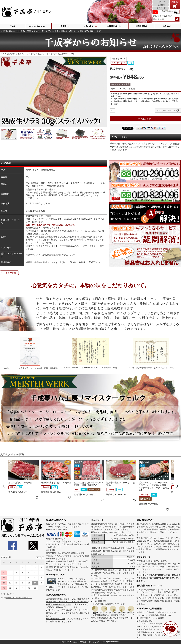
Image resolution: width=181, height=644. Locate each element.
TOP (3, 54)
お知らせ (167, 26)
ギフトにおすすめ (37, 26)
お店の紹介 (88, 26)
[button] (4, 486)
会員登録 (161, 5)
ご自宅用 (63, 26)
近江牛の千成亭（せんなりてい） (88, 642)
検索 (177, 19)
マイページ (161, 8)
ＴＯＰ (13, 26)
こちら (52, 262)
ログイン (161, 2)
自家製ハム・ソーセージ (26, 54)
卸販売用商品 (141, 26)
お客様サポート (114, 26)
